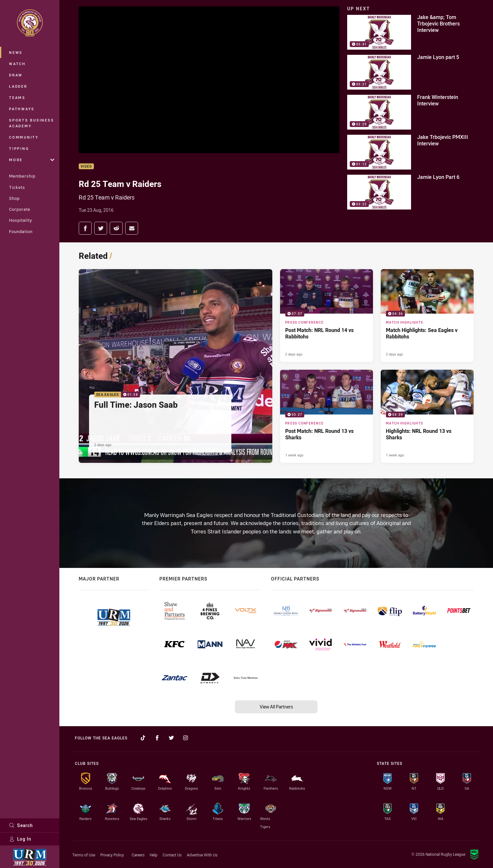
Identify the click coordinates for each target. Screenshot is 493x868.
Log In (20, 839)
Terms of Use (84, 855)
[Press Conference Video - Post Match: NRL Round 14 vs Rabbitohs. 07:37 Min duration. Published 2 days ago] (327, 316)
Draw (16, 75)
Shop (14, 198)
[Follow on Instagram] (186, 738)
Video (86, 166)
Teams (17, 98)
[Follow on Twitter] (171, 738)
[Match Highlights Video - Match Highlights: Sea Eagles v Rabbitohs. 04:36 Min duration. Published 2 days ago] (427, 316)
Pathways (22, 109)
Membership (22, 176)
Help (154, 855)
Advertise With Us (202, 855)
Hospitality (20, 220)
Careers (138, 855)
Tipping (19, 148)
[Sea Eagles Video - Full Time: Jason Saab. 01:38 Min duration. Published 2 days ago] (176, 366)
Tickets (17, 187)
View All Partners (276, 707)
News (16, 52)
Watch (17, 64)
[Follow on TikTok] (143, 738)
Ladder (18, 86)
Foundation (21, 231)
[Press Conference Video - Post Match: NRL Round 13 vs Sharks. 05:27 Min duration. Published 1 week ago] (327, 416)
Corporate (20, 209)
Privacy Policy (112, 855)
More (32, 160)
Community (24, 137)
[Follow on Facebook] (157, 738)
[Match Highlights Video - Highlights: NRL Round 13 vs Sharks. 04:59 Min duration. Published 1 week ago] (427, 416)
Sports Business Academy (31, 123)
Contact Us (172, 855)
